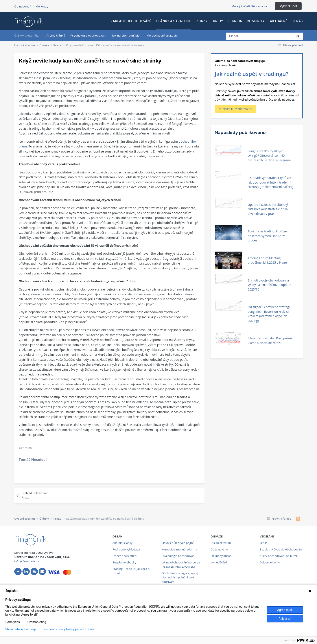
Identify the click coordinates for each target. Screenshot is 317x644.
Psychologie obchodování (88, 35)
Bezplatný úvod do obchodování (281, 549)
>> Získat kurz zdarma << (235, 109)
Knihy (218, 21)
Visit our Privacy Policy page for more (69, 629)
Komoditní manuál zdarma (179, 549)
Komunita (256, 21)
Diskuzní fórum (221, 543)
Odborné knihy (270, 562)
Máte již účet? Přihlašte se (251, 6)
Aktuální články (123, 543)
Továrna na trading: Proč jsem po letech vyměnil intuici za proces (269, 236)
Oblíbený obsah (221, 556)
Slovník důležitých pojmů (178, 543)
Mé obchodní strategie (162, 35)
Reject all (285, 619)
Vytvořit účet (288, 6)
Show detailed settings (21, 629)
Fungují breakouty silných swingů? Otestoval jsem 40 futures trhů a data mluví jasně (269, 156)
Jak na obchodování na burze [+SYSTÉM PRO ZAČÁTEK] (181, 565)
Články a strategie (173, 21)
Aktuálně (279, 21)
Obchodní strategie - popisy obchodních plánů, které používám (180, 577)
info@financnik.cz (27, 561)
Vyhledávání (219, 562)
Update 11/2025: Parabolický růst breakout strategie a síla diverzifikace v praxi (268, 209)
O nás (298, 21)
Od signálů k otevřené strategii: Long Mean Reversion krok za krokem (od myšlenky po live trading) (270, 314)
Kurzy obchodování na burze (279, 556)
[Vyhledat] (245, 36)
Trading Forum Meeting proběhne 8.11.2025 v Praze (267, 260)
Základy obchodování (131, 21)
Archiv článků (56, 35)
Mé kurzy (42, 6)
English (12, 591)
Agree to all (285, 610)
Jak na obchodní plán (126, 35)
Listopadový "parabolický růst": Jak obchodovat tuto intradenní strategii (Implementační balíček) (271, 182)
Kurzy (202, 21)
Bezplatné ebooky (124, 562)
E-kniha (235, 21)
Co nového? (23, 6)
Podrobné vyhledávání (127, 549)
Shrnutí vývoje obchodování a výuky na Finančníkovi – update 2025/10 (270, 285)
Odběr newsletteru (125, 556)
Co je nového (219, 549)
